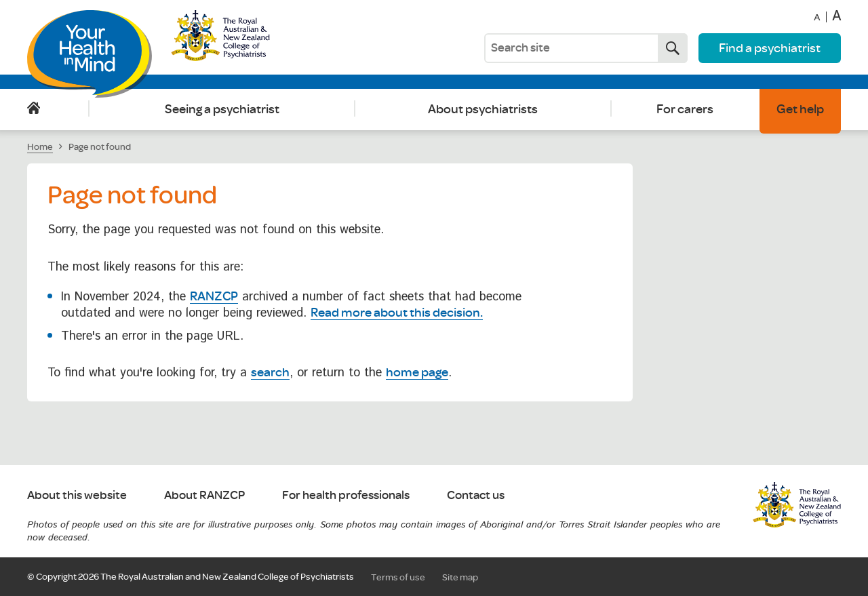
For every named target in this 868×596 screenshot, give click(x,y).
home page (417, 372)
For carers (685, 108)
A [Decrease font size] (817, 18)
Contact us (476, 495)
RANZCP (214, 296)
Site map (460, 577)
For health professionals (346, 495)
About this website (77, 495)
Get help (800, 108)
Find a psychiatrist (770, 47)
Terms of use (398, 577)
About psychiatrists (483, 108)
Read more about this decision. (397, 312)
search (270, 372)
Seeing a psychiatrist (222, 108)
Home (34, 108)
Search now (669, 48)
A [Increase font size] (836, 17)
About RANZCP (204, 495)
